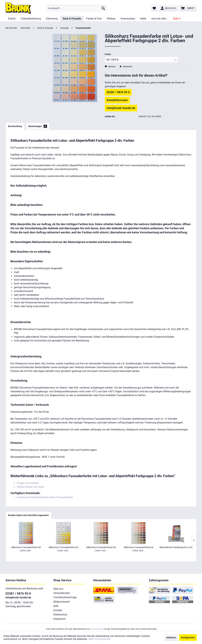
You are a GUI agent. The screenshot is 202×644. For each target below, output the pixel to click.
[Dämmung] (52, 19)
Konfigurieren (188, 638)
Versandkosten (62, 593)
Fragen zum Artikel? (26, 483)
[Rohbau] (111, 19)
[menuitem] (77, 8)
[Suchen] (103, 8)
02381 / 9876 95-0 (118, 92)
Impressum (60, 619)
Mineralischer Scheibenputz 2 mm (176, 547)
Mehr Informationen (99, 639)
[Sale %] (177, 19)
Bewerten (126, 67)
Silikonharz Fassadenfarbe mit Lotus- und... (26, 549)
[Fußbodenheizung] (31, 19)
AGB (56, 606)
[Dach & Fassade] (72, 19)
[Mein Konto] (168, 8)
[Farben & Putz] (94, 19)
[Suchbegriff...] (77, 8)
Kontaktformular (117, 100)
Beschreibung (15, 126)
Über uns (58, 589)
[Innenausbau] (128, 19)
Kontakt (58, 610)
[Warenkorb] (188, 8)
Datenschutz (60, 615)
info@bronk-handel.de (121, 108)
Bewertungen (38, 126)
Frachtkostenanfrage (65, 597)
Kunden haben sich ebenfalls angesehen (28, 515)
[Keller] (143, 19)
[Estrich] (12, 19)
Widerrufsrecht (61, 602)
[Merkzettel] (154, 8)
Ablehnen (171, 638)
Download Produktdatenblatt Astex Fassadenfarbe (43, 497)
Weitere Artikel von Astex (29, 487)
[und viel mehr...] (160, 19)
